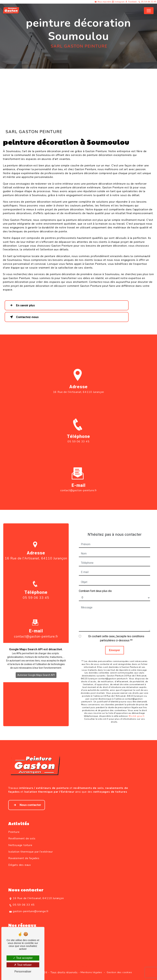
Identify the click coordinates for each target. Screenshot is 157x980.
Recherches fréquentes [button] (79, 966)
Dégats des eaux (20, 865)
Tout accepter (23, 958)
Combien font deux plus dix (95, 583)
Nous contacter (27, 805)
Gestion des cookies (119, 972)
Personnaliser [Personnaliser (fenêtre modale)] (23, 971)
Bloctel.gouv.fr (137, 708)
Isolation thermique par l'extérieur (31, 852)
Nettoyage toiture (20, 845)
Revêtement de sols (22, 839)
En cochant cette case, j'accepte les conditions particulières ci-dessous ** (116, 630)
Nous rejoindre (104, 2)
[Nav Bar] (149, 11)
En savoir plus (22, 305)
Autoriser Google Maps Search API (36, 667)
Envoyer (115, 642)
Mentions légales (91, 972)
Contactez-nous (23, 317)
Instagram (120, 2)
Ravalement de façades (24, 858)
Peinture (14, 832)
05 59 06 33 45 (147, 2)
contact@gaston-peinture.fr (78, 483)
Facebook (132, 2)
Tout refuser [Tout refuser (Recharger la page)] (23, 965)
